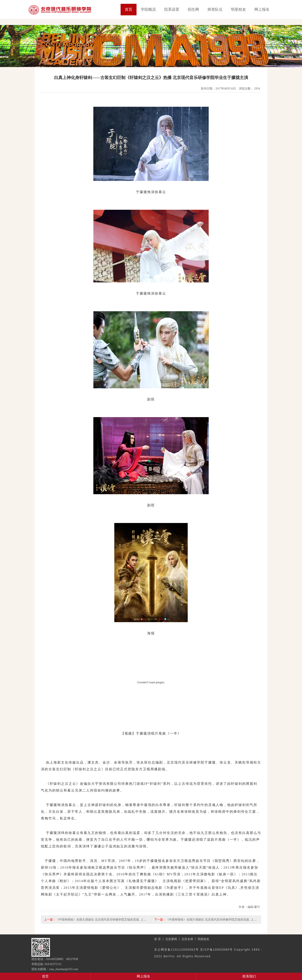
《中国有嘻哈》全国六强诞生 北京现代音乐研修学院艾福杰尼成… (209, 919)
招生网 (193, 9)
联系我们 (249, 976)
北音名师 (187, 939)
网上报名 (262, 9)
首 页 (158, 939)
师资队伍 (215, 9)
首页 (129, 9)
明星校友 (238, 9)
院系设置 (172, 9)
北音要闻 (171, 939)
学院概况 (148, 9)
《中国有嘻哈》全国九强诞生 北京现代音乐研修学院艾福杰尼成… (99, 919)
